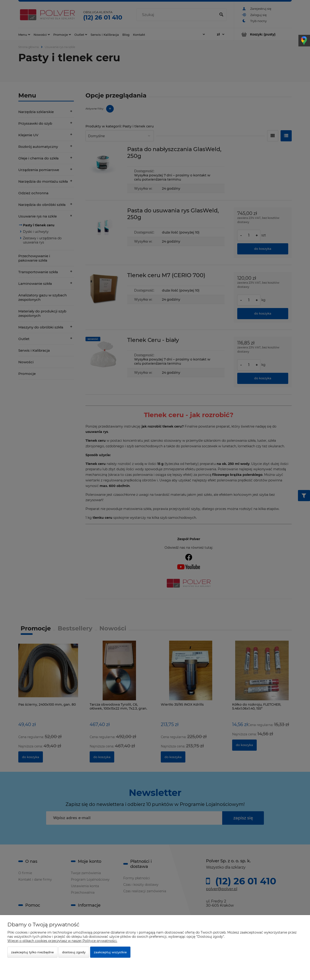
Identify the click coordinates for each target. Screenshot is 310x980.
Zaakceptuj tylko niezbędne (32, 952)
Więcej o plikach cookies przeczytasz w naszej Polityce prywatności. (62, 941)
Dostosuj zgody (74, 952)
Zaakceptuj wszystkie (110, 952)
